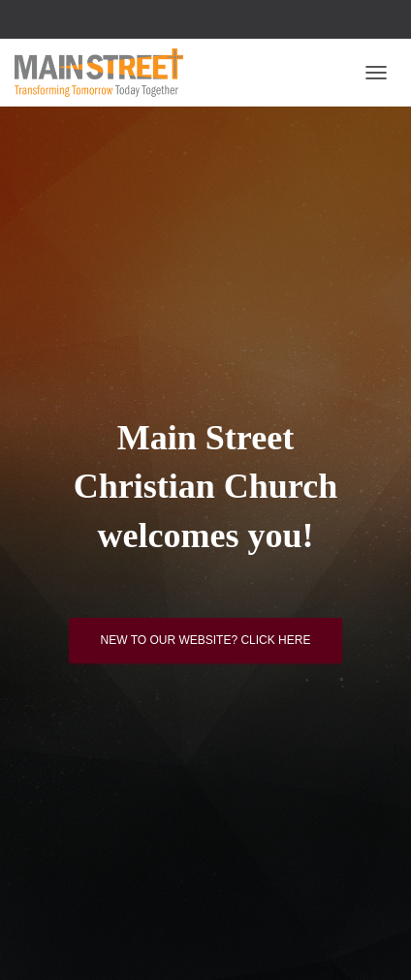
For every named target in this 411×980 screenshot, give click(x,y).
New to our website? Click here (206, 640)
